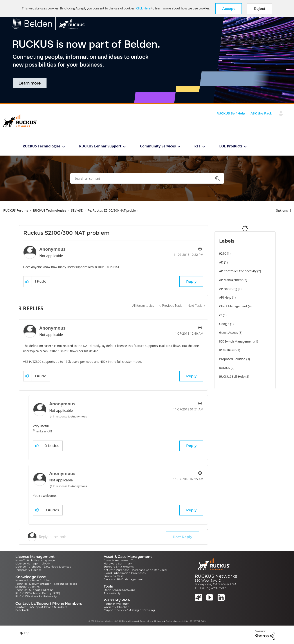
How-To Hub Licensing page (35, 560)
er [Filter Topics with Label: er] (221, 315)
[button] (229, 9)
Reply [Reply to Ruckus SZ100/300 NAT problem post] (191, 282)
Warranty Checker (116, 607)
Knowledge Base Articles (33, 580)
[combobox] (147, 178)
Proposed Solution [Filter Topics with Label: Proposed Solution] (232, 359)
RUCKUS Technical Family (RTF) (38, 593)
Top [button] (27, 633)
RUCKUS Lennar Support (100, 146)
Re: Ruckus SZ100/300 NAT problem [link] (113, 210)
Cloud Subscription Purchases (125, 573)
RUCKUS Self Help (231, 113)
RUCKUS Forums (16, 210)
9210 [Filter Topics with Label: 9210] (223, 253)
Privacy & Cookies (164, 621)
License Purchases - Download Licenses (43, 567)
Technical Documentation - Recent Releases (46, 584)
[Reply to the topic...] (103, 537)
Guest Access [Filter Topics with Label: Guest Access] (228, 333)
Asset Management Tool (120, 560)
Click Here (143, 8)
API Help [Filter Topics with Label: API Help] (225, 297)
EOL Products (231, 146)
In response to (70, 416)
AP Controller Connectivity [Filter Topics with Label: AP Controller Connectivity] (238, 271)
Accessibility (112, 593)
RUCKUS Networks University (36, 596)
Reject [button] (260, 9)
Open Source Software (119, 590)
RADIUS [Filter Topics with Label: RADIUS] (225, 368)
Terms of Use (147, 621)
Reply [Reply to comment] (191, 376)
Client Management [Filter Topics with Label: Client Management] (233, 306)
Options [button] (282, 210)
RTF (198, 146)
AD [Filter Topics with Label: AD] (221, 262)
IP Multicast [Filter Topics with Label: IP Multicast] (227, 350)
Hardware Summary (118, 563)
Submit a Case (114, 576)
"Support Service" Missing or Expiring (129, 610)
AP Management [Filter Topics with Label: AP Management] (231, 280)
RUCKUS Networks (216, 576)
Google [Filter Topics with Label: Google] (224, 324)
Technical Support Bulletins (34, 590)
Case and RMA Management (123, 579)
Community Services (158, 146)
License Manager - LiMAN (33, 563)
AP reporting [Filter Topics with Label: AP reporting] (228, 289)
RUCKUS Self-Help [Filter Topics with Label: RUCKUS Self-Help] (232, 376)
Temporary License (29, 570)
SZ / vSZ (77, 210)
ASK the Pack (261, 113)
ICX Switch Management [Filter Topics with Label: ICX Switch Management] (236, 341)
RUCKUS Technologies (42, 146)
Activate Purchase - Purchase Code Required (135, 570)
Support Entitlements (119, 567)
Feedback (22, 610)
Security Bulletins (28, 587)
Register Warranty (116, 604)
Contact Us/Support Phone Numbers (41, 607)
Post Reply (182, 537)
